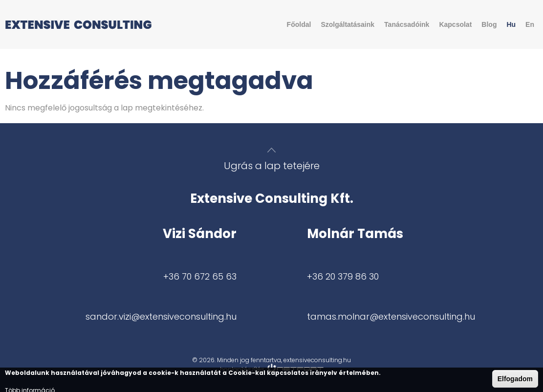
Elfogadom (515, 379)
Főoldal (299, 24)
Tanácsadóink (407, 24)
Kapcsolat (455, 24)
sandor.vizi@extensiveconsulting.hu (161, 316)
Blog (489, 24)
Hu (511, 24)
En (530, 24)
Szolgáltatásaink (348, 24)
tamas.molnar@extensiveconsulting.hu (391, 316)
